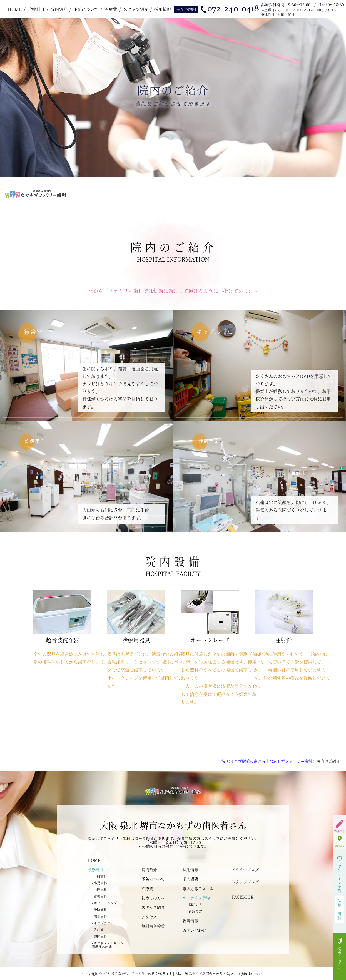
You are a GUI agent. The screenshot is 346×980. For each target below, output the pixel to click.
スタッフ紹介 (136, 9)
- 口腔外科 (99, 890)
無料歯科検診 (153, 926)
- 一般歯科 (99, 876)
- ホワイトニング (104, 903)
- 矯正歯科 (99, 916)
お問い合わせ (194, 930)
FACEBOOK (242, 897)
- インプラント (103, 923)
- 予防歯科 (99, 910)
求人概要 (190, 879)
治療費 (111, 9)
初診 (339, 902)
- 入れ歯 (98, 930)
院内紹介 (59, 9)
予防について (86, 9)
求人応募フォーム (198, 888)
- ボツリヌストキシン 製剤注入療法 (108, 945)
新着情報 (190, 921)
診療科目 (36, 9)
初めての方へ (153, 898)
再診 (339, 916)
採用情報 (163, 9)
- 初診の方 (194, 905)
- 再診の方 (194, 911)
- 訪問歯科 (99, 936)
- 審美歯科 (99, 896)
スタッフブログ (245, 882)
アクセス (149, 917)
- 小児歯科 (99, 883)
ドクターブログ (245, 869)
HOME (15, 9)
